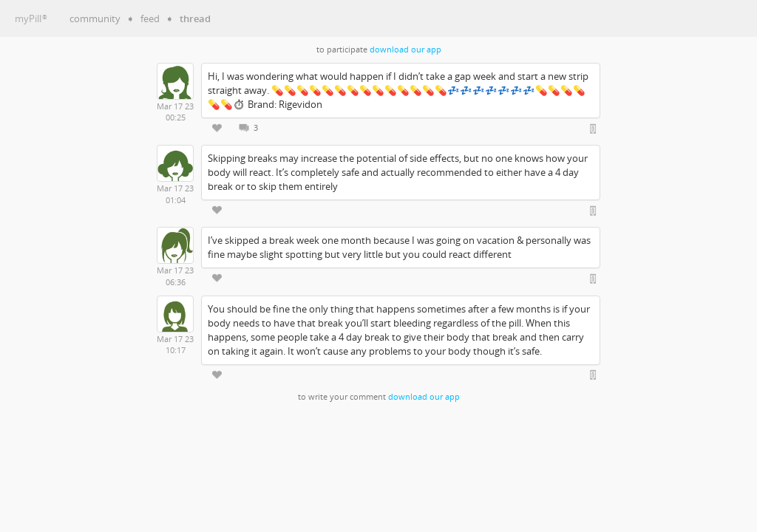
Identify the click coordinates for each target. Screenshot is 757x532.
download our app (405, 50)
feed (150, 18)
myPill (31, 18)
